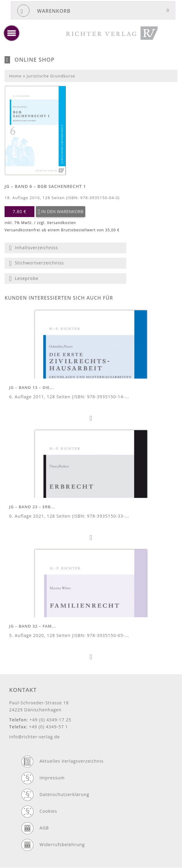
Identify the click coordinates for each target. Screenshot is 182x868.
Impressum (52, 778)
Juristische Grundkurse (51, 76)
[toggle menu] (12, 33)
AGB (44, 828)
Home (15, 76)
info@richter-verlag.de (35, 737)
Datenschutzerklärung (65, 794)
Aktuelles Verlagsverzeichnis (72, 761)
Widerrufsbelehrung (62, 844)
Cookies (48, 811)
